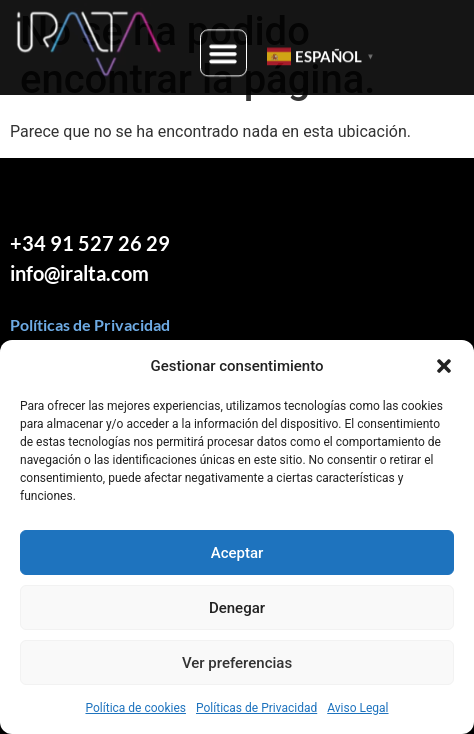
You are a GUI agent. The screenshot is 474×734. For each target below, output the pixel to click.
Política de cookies (135, 708)
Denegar (237, 608)
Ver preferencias (237, 663)
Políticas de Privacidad (256, 708)
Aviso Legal (357, 708)
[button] (444, 366)
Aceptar (237, 553)
